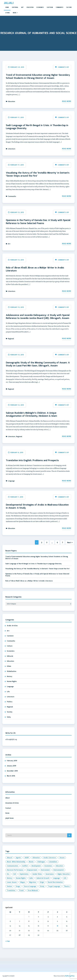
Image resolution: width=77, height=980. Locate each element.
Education (30, 7)
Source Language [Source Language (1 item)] (30, 886)
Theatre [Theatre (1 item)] (67, 886)
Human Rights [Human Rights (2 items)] (21, 878)
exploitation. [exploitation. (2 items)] (24, 874)
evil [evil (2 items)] (15, 874)
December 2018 (12, 771)
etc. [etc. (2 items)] (8, 874)
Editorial (15, 7)
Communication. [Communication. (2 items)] (13, 866)
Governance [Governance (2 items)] (50, 874)
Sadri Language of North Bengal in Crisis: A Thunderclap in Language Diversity (37, 127)
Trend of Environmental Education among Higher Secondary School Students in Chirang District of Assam (38, 77)
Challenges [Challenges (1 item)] (41, 862)
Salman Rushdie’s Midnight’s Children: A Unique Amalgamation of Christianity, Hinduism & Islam (31, 415)
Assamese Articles (12, 803)
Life (8, 692)
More (15, 13)
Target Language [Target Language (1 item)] (54, 886)
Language (11, 481)
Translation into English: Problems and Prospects (32, 461)
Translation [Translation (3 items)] (11, 891)
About (8, 798)
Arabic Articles (12, 626)
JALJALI (9, 3)
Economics (40, 7)
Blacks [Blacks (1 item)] (31, 862)
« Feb (8, 941)
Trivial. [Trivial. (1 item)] (21, 891)
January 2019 (12, 766)
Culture (69, 7)
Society (10, 712)
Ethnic (8, 13)
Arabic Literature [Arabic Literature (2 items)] (50, 858)
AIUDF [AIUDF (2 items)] (27, 858)
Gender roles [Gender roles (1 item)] (37, 874)
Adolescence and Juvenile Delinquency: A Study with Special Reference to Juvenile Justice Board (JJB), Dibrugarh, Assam (38, 317)
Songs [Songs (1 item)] (18, 886)
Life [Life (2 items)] (65, 878)
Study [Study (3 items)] (42, 886)
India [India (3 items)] (31, 878)
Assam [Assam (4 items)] (62, 858)
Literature (12, 149)
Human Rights (12, 682)
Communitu (60, 7)
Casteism (50, 7)
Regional (11, 339)
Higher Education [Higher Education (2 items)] (64, 874)
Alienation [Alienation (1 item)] (36, 858)
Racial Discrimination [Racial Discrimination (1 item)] (55, 882)
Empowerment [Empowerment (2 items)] (32, 870)
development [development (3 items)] (36, 866)
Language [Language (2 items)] (56, 878)
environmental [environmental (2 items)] (59, 870)
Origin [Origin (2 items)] (42, 882)
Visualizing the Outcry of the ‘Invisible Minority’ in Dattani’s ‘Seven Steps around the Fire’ (38, 174)
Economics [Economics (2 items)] (48, 866)
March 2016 (11, 776)
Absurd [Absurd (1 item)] (9, 858)
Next (70, 543)
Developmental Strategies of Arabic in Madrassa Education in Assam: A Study (37, 506)
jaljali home (9, 818)
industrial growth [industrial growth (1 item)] (43, 878)
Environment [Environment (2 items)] (45, 870)
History (10, 677)
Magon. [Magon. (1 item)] (23, 882)
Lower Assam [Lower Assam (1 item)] (12, 882)
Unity (9, 717)
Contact (8, 808)
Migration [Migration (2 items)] (33, 882)
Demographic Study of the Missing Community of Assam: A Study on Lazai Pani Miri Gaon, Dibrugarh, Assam (38, 364)
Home (7, 7)
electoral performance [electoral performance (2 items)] (15, 870)
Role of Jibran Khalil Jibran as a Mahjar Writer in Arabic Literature (35, 269)
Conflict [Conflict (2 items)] (25, 866)
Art (22, 7)
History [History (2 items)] (10, 878)
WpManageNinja (70, 976)
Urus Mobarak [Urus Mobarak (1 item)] (33, 891)
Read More (67, 101)
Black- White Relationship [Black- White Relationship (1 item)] (16, 862)
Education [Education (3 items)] (59, 866)
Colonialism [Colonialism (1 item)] (53, 862)
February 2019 (12, 761)
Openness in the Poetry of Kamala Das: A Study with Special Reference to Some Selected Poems (38, 222)
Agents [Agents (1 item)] (18, 858)
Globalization (12, 671)
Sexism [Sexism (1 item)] (9, 886)
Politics (10, 702)
